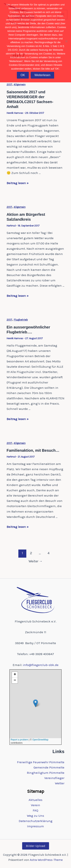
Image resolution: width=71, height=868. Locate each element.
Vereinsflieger (54, 778)
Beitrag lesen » (18, 183)
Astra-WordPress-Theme (46, 860)
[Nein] (66, 41)
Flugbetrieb (21, 320)
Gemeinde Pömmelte (49, 767)
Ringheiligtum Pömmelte (46, 773)
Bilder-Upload (36, 846)
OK (23, 75)
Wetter (60, 783)
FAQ (35, 810)
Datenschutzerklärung (36, 821)
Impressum (35, 826)
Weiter (35, 561)
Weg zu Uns (35, 816)
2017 (9, 85)
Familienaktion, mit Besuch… (33, 450)
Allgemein (20, 85)
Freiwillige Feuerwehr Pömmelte (41, 762)
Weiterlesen (42, 75)
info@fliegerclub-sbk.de (41, 665)
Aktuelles (35, 800)
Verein (35, 805)
